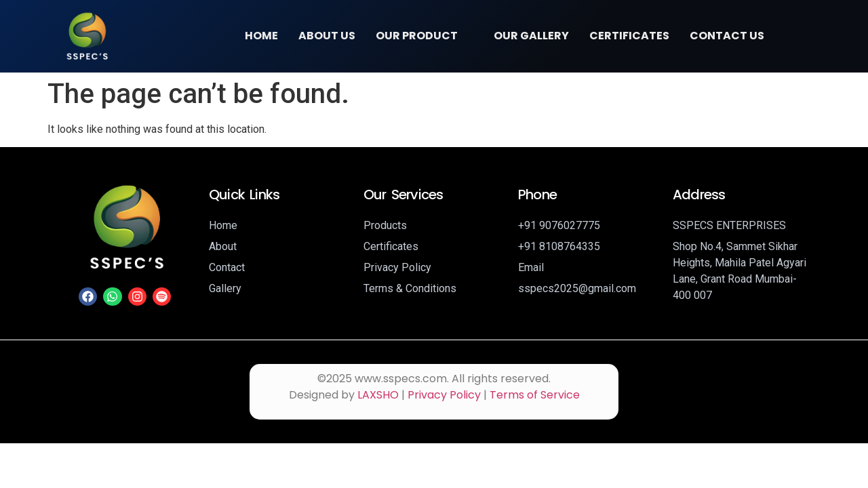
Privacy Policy (444, 395)
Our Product (422, 36)
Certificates (629, 36)
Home (261, 36)
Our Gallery (531, 36)
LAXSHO (378, 395)
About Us (327, 36)
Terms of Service (535, 395)
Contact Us (727, 36)
